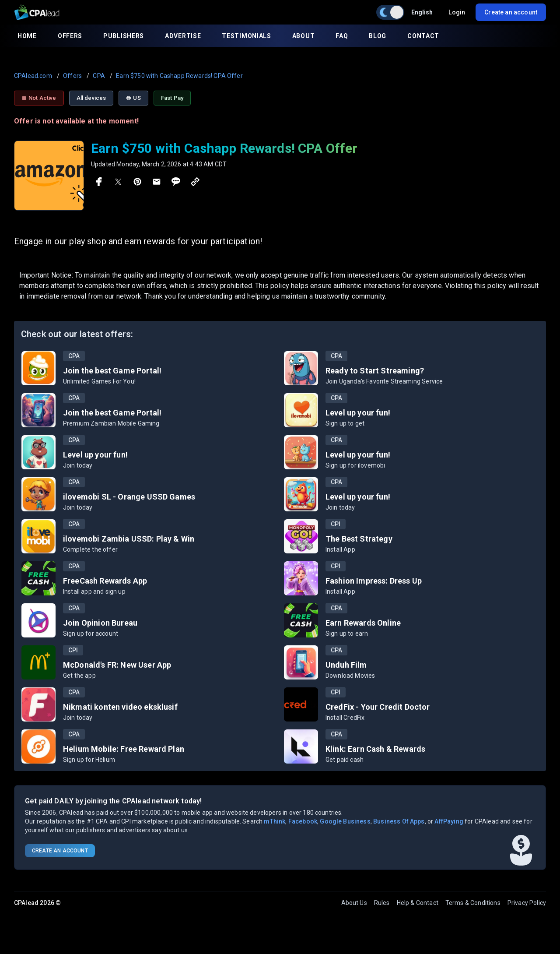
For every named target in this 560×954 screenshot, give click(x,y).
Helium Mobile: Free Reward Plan (124, 749)
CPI (336, 524)
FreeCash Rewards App (105, 581)
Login (457, 12)
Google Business (345, 821)
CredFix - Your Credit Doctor (378, 707)
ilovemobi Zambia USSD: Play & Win (129, 539)
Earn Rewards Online (363, 623)
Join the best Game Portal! (112, 371)
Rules (382, 903)
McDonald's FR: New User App (117, 665)
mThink (275, 821)
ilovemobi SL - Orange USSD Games (129, 497)
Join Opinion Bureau (100, 623)
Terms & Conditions (473, 903)
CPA (74, 356)
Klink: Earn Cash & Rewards (375, 749)
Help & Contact (418, 903)
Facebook (303, 821)
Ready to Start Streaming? (375, 371)
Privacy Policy (527, 903)
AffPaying (449, 821)
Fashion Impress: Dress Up (374, 581)
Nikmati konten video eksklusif (120, 707)
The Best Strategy (359, 539)
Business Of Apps (399, 821)
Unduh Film (346, 665)
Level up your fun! (358, 413)
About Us (354, 903)
